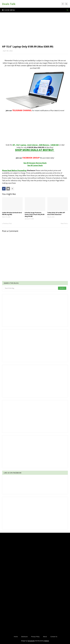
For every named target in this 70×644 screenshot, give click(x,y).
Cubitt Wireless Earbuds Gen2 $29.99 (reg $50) (12, 213)
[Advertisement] (35, 30)
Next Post (64, 223)
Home (16, 637)
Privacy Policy (35, 637)
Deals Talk (9, 4)
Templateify (31, 641)
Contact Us (54, 637)
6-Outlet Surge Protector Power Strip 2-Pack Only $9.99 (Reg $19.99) (35, 214)
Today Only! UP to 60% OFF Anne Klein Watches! (56, 213)
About (45, 637)
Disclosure (24, 637)
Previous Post (7, 223)
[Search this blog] (31, 288)
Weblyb (47, 641)
